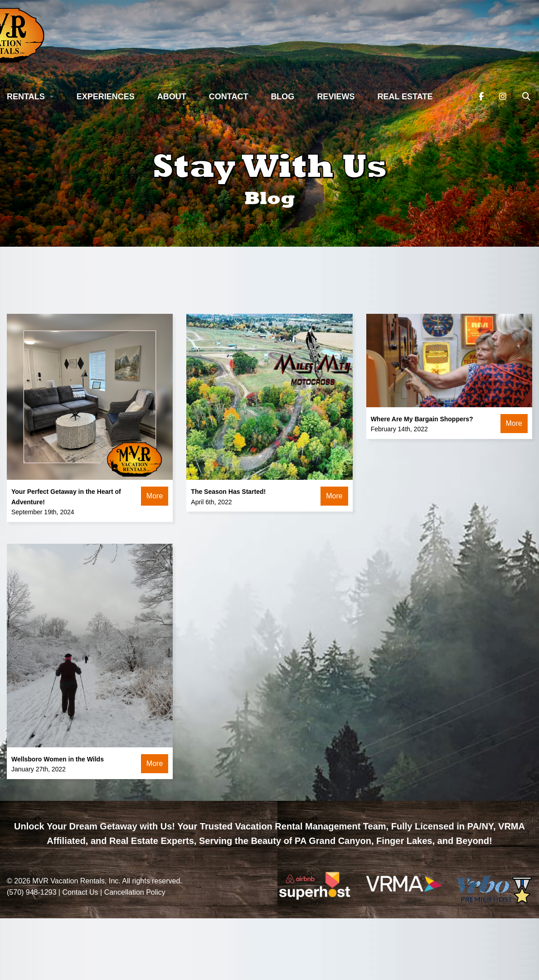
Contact (229, 97)
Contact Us (80, 892)
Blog (282, 97)
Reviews (336, 97)
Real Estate (405, 97)
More (155, 496)
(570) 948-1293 (32, 892)
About (172, 97)
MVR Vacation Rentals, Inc (75, 881)
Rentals (26, 97)
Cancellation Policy (135, 892)
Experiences (106, 97)
